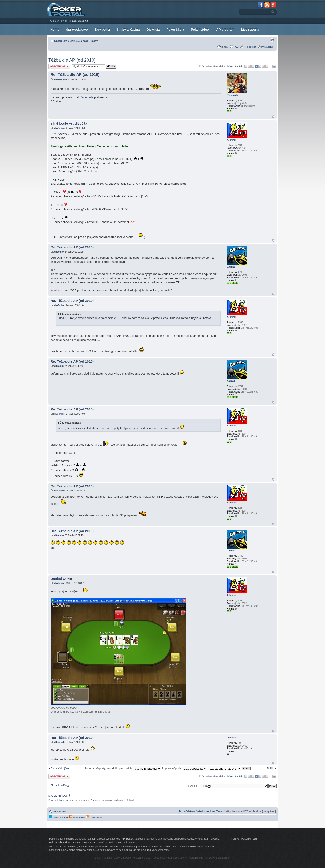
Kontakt (108, 858)
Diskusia (153, 30)
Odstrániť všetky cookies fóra (203, 811)
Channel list (94, 817)
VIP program (225, 30)
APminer (56, 101)
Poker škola (175, 30)
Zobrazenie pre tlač (272, 40)
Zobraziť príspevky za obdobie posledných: (123, 768)
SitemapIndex (59, 817)
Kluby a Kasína (128, 30)
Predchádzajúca (60, 768)
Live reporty (250, 30)
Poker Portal (61, 21)
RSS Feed (77, 817)
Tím (181, 811)
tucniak (60, 252)
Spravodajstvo (77, 30)
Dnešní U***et (61, 579)
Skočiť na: (192, 786)
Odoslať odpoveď (59, 66)
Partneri (97, 858)
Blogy (94, 41)
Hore (273, 117)
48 (274, 66)
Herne (55, 30)
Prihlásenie (267, 47)
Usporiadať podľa (185, 768)
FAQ (236, 47)
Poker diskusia (79, 21)
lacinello (61, 742)
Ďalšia (270, 768)
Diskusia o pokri (79, 41)
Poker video (200, 30)
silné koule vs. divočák (69, 123)
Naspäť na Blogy (60, 785)
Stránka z (234, 66)
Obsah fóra (61, 41)
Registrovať (250, 47)
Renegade (62, 80)
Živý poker (102, 30)
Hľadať (225, 47)
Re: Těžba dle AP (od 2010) (75, 75)
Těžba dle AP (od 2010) (72, 60)
